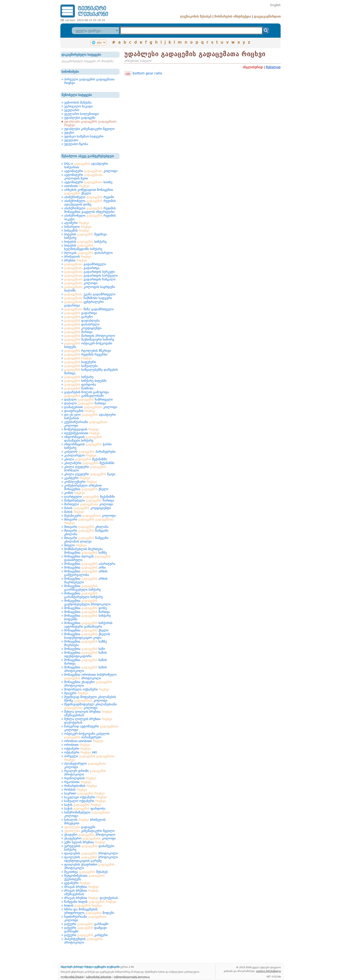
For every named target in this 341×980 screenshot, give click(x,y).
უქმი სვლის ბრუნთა (85, 842)
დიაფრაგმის (80, 411)
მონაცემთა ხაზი (85, 649)
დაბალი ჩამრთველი (88, 399)
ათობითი (77, 186)
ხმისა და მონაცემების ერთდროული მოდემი (89, 911)
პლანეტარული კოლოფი (85, 765)
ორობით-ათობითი (84, 741)
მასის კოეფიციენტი (87, 508)
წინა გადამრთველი (89, 309)
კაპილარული (80, 455)
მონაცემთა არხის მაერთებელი (86, 580)
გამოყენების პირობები (99, 977)
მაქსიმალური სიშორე (89, 340)
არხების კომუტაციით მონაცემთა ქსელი (89, 191)
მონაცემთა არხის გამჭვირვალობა (86, 573)
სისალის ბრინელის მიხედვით (85, 821)
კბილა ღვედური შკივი (90, 474)
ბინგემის (77, 230)
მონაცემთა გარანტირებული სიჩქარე (83, 595)
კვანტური (77, 478)
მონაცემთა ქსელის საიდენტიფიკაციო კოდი (87, 636)
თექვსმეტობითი (82, 433)
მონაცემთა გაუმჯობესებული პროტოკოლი (87, 602)
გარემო (79, 317)
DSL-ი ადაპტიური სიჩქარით (86, 165)
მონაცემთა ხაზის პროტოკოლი (85, 669)
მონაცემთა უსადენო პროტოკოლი (88, 684)
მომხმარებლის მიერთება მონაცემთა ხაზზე (85, 551)
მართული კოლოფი (89, 504)
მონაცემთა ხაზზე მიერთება (85, 643)
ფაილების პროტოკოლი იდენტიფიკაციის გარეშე (91, 859)
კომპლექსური (81, 482)
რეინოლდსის (80, 778)
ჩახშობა (79, 388)
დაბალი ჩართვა (85, 403)
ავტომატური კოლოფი (91, 171)
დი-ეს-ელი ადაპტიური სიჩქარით (90, 416)
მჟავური (76, 693)
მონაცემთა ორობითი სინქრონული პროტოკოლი (90, 676)
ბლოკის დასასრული (88, 253)
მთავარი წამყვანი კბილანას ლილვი (86, 540)
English (275, 5)
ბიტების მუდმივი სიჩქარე (85, 236)
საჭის (83, 805)
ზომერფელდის (82, 429)
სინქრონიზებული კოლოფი (87, 814)
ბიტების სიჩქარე (85, 242)
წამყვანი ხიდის (90, 902)
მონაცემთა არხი (85, 567)
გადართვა (82, 268)
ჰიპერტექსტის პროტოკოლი (83, 941)
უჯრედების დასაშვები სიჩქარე (89, 848)
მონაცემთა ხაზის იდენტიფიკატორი (85, 654)
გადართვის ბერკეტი (90, 272)
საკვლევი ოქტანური (85, 797)
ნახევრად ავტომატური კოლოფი (91, 728)
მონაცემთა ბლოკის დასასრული (87, 558)
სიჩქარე (79, 377)
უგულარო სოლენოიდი (82, 114)
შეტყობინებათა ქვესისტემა (84, 877)
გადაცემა (80, 827)
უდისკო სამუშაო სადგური (84, 136)
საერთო (85, 793)
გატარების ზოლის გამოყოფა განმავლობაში (87, 394)
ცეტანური (77, 883)
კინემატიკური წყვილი (89, 831)
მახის (74, 512)
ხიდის (83, 905)
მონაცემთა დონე (85, 608)
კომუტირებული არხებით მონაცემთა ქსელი (86, 487)
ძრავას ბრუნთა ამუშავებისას (81, 892)
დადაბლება (82, 321)
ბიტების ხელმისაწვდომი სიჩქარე (83, 247)
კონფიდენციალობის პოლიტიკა (132, 977)
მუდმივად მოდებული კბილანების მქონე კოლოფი (90, 699)
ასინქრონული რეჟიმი (89, 197)
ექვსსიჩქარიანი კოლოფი (86, 424)
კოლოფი (81, 283)
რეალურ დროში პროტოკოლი (85, 773)
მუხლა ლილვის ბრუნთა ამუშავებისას (88, 713)
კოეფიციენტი (83, 328)
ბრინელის (78, 257)
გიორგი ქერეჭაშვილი (268, 971)
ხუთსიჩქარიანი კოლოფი (85, 918)
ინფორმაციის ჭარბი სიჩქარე (88, 446)
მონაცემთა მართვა (87, 612)
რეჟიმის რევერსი (86, 354)
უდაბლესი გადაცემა (80, 118)
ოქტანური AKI (81, 752)
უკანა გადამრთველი (90, 294)
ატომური (77, 223)
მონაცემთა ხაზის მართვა (85, 662)
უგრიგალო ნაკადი (79, 106)
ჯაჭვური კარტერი (86, 935)
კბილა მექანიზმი (86, 459)
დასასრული (82, 324)
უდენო (69, 133)
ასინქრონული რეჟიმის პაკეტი (90, 217)
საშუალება (81, 366)
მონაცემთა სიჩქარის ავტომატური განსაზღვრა (88, 625)
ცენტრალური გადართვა (84, 304)
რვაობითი (78, 782)
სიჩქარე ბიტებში (85, 381)
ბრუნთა (76, 260)
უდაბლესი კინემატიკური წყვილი (89, 129)
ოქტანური (78, 749)
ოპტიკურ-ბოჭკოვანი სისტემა (88, 345)
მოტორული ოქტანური (87, 689)
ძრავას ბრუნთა (81, 887)
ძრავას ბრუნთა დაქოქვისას (91, 898)
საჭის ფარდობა (85, 809)
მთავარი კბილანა (86, 527)
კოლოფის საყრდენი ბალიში (90, 289)
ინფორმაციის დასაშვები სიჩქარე (83, 439)
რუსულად (273, 67)
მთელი (75, 545)
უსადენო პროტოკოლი (90, 835)
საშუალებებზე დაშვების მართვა (91, 371)
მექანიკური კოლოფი (90, 516)
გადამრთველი (85, 264)
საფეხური (80, 362)
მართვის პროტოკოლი (90, 336)
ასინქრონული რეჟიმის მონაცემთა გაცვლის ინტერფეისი (90, 210)
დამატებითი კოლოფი (91, 407)
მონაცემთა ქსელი (86, 630)
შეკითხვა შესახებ (86, 872)
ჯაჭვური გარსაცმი (86, 924)
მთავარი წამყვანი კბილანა (86, 532)
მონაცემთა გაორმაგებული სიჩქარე (83, 588)
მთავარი (89, 521)
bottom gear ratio (147, 73)
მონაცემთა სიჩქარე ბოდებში (87, 617)
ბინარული (78, 227)
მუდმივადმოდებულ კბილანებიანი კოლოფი (90, 706)
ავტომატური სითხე (88, 182)
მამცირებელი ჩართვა (89, 500)
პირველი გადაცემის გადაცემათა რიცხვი (89, 81)
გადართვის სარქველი (91, 276)
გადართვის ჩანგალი (90, 279)
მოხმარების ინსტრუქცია (233, 16)
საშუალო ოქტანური (85, 801)
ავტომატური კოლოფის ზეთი (83, 177)
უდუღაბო (71, 140)
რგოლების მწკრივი (88, 351)
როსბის (76, 790)
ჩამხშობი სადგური (88, 298)
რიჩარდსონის (81, 786)
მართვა (78, 332)
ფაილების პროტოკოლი (91, 853)
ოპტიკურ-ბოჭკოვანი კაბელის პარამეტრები (87, 735)
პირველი (89, 758)
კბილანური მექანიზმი (89, 463)
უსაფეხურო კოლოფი (90, 838)
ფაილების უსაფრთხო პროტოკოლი (89, 866)
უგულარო (72, 110)
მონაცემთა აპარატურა (90, 564)
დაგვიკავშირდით (267, 16)
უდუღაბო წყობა (76, 144)
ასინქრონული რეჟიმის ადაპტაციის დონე (90, 203)
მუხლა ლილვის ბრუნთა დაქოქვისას (88, 721)
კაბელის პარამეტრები (90, 452)
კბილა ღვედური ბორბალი (85, 469)
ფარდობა (80, 385)
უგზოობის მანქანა (78, 103)
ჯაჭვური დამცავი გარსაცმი (85, 930)
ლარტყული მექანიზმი (90, 497)
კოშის (74, 493)
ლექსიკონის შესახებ (196, 16)
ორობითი (77, 745)
